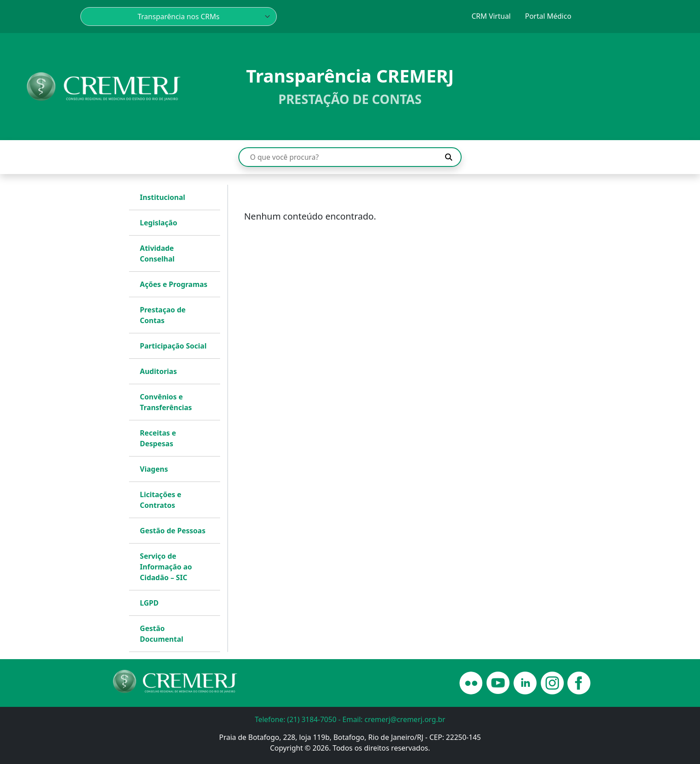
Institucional (162, 197)
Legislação (158, 223)
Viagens (154, 469)
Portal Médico (548, 16)
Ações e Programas (173, 284)
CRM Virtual (491, 16)
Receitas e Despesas (158, 438)
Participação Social (173, 346)
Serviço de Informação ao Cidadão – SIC (166, 567)
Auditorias (158, 371)
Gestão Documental (161, 634)
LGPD (149, 603)
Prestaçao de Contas (163, 315)
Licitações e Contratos (160, 500)
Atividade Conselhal (157, 253)
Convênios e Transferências (166, 402)
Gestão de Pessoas (173, 531)
